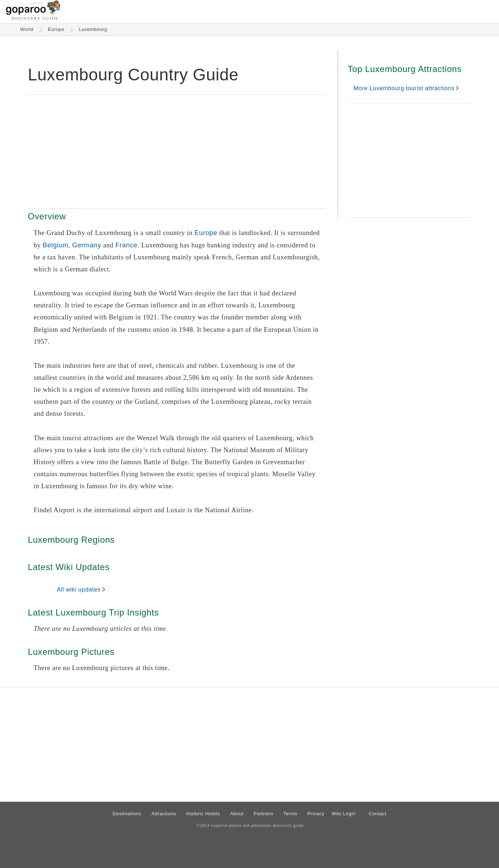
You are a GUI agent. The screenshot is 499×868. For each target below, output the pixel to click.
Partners (263, 814)
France (126, 245)
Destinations (127, 814)
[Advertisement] (177, 152)
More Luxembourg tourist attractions (404, 88)
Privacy (316, 814)
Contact (377, 814)
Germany (87, 245)
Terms (290, 814)
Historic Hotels (203, 814)
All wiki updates (79, 590)
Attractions (164, 814)
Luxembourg (93, 29)
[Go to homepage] (33, 13)
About (237, 814)
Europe (56, 29)
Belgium (55, 245)
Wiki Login (343, 814)
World (27, 29)
